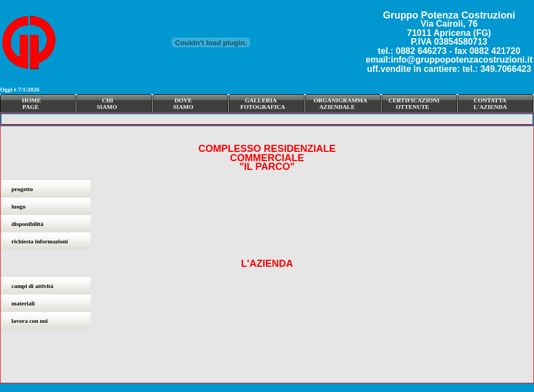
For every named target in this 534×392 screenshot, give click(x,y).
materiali (23, 303)
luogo (19, 206)
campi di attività (32, 286)
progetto (22, 189)
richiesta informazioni (40, 241)
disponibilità (28, 224)
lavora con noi (30, 321)
